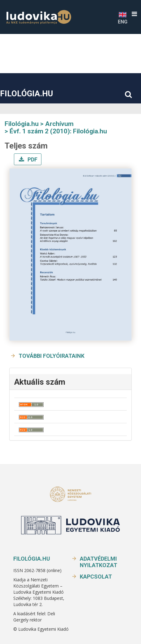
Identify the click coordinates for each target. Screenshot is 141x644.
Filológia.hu (26, 94)
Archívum (59, 124)
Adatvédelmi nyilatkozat (98, 562)
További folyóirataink (51, 356)
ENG (123, 18)
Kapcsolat (96, 577)
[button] (134, 14)
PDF (32, 159)
